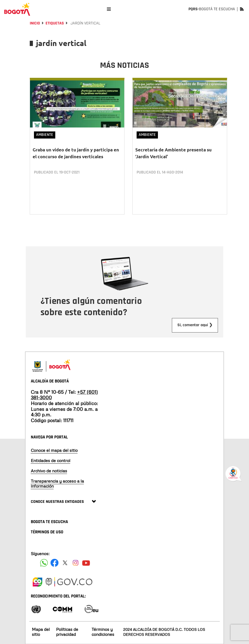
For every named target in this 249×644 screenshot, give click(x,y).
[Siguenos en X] (65, 562)
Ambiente (45, 135)
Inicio (35, 23)
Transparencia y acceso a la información (57, 483)
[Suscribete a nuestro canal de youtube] (86, 562)
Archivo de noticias (49, 470)
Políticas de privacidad (67, 632)
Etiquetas (55, 23)
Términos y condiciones (103, 632)
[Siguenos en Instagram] (76, 562)
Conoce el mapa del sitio (54, 450)
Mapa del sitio (41, 632)
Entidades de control (51, 460)
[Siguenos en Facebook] (44, 562)
